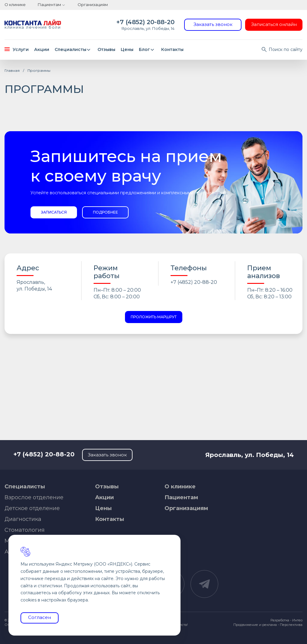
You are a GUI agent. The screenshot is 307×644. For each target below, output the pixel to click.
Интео (297, 620)
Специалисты (74, 49)
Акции (42, 49)
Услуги (17, 49)
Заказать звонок (213, 24)
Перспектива (291, 625)
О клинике (15, 5)
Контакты (172, 49)
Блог (147, 49)
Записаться (54, 212)
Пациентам (49, 5)
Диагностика (23, 519)
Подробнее (106, 212)
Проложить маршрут (154, 317)
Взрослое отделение (34, 497)
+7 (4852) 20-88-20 (145, 22)
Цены (127, 49)
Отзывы (106, 49)
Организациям (93, 5)
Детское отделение (32, 508)
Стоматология (25, 530)
